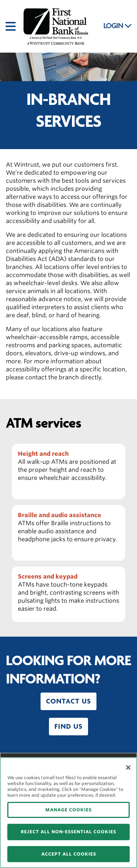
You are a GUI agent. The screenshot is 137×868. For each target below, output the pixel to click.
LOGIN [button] (118, 26)
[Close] (128, 767)
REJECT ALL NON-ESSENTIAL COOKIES (68, 832)
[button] (68, 701)
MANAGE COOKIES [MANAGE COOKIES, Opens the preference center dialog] (68, 810)
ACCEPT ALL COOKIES (69, 854)
